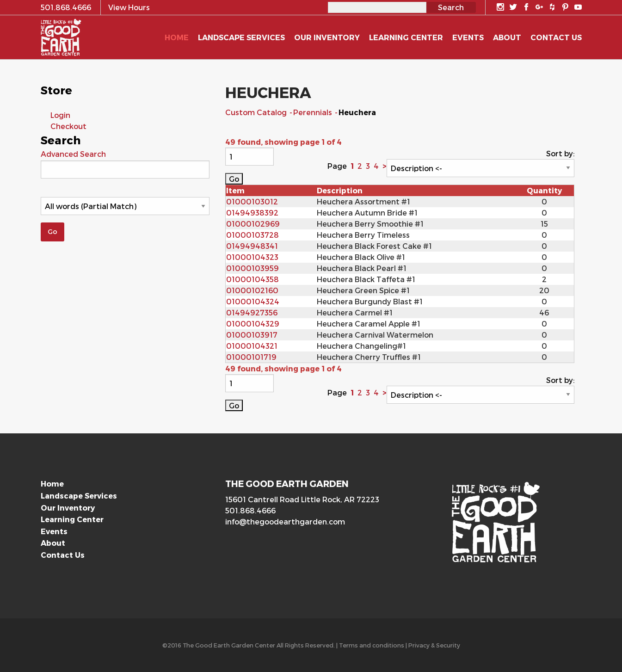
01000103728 (252, 235)
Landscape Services (79, 496)
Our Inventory (68, 508)
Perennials (314, 112)
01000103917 (252, 335)
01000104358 (252, 279)
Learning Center (72, 519)
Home (52, 484)
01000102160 (252, 290)
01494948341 (252, 246)
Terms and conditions (372, 645)
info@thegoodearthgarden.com (285, 521)
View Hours (129, 7)
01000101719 (251, 357)
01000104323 (252, 257)
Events (54, 531)
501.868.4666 (250, 510)
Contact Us (63, 555)
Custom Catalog (257, 112)
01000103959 (252, 268)
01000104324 (253, 301)
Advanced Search (73, 154)
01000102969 (253, 224)
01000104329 (253, 324)
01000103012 (252, 201)
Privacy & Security (434, 645)
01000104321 (252, 346)
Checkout (68, 126)
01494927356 (252, 312)
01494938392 (252, 213)
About (53, 543)
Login (60, 115)
